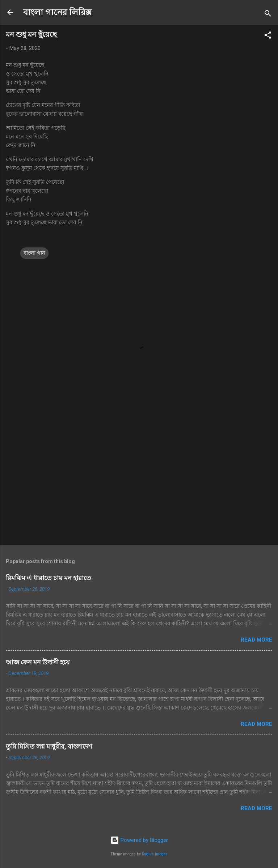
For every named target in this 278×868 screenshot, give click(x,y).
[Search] (268, 15)
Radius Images (155, 854)
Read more (256, 640)
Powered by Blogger (139, 840)
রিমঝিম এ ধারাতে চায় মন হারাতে (49, 578)
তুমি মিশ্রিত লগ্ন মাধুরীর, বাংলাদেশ (49, 746)
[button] (268, 36)
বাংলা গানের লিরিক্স (58, 12)
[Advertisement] (139, 482)
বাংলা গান (34, 253)
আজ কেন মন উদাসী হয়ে (38, 662)
